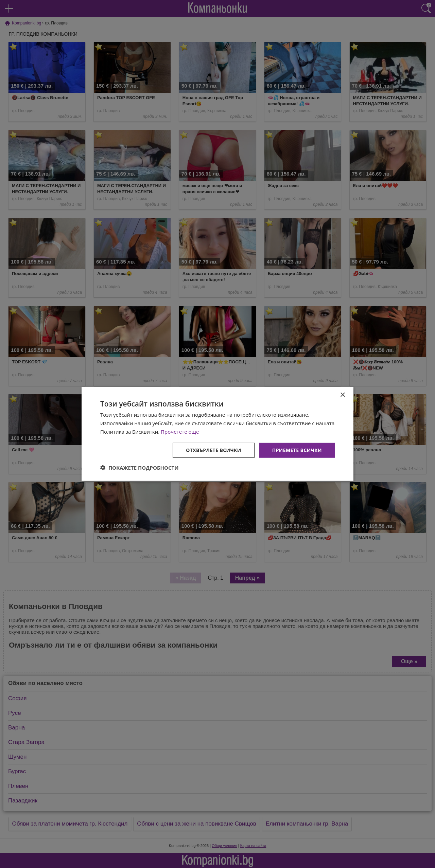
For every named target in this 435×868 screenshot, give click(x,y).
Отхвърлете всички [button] (214, 450)
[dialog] (217, 434)
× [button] (342, 395)
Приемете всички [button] (297, 450)
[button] (140, 468)
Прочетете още (180, 432)
